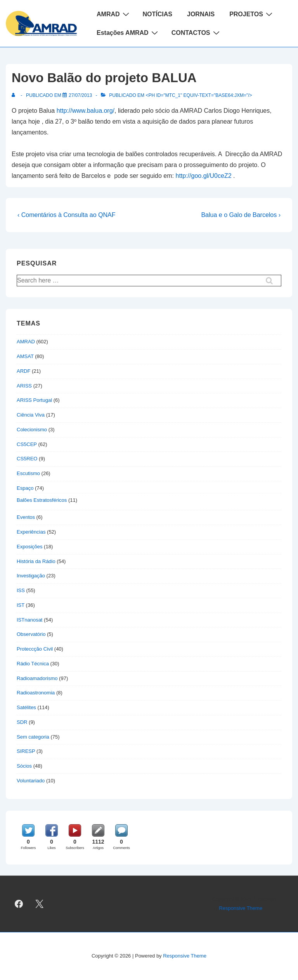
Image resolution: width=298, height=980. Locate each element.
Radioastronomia (36, 693)
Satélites (26, 707)
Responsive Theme (241, 908)
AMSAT (25, 356)
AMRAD (114, 14)
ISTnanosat (30, 620)
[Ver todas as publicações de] (15, 95)
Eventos (26, 517)
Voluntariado (31, 781)
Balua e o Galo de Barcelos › (241, 215)
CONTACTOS (197, 33)
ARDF (23, 371)
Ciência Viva (31, 415)
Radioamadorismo (37, 678)
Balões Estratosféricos (42, 500)
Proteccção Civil (35, 649)
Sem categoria (33, 737)
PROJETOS (252, 14)
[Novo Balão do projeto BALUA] (80, 95)
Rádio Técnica (33, 664)
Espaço (25, 488)
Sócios (24, 766)
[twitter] (40, 904)
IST (21, 605)
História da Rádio (36, 561)
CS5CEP (27, 444)
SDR (22, 722)
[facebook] (19, 904)
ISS (21, 590)
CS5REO (27, 459)
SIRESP (26, 751)
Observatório (31, 634)
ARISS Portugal (34, 400)
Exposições (29, 547)
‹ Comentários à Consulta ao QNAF (67, 215)
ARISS (24, 386)
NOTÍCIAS (158, 14)
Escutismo (28, 473)
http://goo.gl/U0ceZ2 (204, 176)
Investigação (31, 576)
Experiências (31, 532)
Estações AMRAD (128, 33)
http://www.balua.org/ (86, 111)
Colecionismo (32, 430)
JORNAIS (201, 14)
